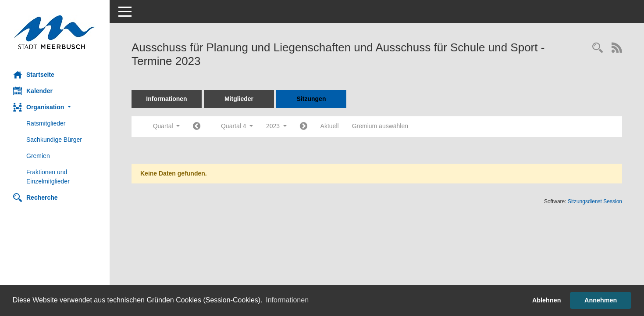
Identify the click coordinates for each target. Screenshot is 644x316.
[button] (55, 107)
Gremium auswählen (380, 126)
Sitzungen (311, 99)
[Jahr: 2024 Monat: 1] (304, 127)
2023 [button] (276, 126)
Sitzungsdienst (595, 201)
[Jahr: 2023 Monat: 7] (197, 127)
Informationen (166, 99)
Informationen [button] (287, 300)
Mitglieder (239, 99)
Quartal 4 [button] (237, 126)
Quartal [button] (166, 126)
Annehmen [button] (601, 300)
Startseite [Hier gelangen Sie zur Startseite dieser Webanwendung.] (34, 75)
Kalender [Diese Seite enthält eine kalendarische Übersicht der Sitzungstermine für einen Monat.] (33, 91)
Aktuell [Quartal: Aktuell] (330, 126)
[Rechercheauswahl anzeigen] (598, 48)
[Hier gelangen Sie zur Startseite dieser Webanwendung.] (55, 32)
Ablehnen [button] (547, 300)
